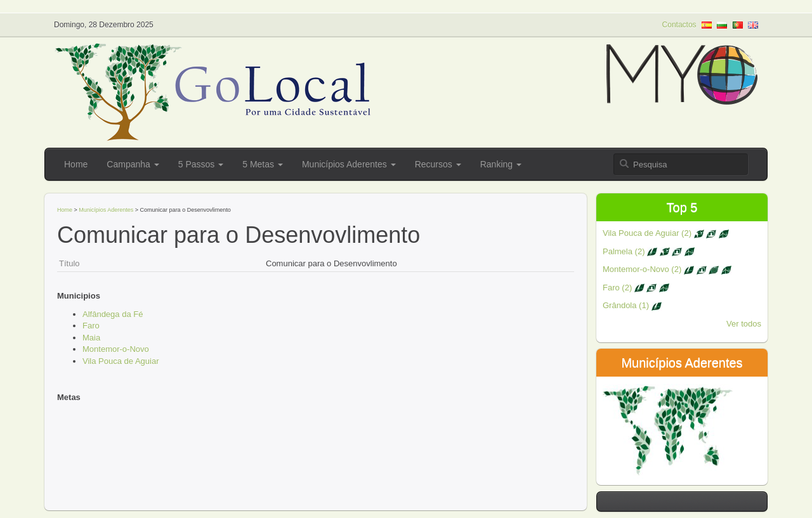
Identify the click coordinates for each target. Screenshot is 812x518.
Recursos (438, 164)
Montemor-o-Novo (116, 349)
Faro (91, 326)
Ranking (501, 164)
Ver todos (744, 324)
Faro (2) (636, 288)
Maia (91, 338)
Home (76, 164)
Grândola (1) (632, 305)
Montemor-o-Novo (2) (667, 269)
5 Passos (201, 164)
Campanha (133, 164)
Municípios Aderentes (349, 164)
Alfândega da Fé (113, 314)
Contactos (679, 25)
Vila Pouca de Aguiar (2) (666, 233)
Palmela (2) (649, 251)
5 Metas (263, 164)
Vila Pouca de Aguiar (121, 361)
